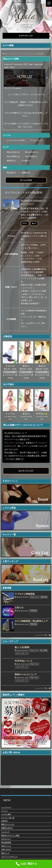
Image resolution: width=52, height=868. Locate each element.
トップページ (6, 807)
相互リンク (5, 853)
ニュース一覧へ (43, 635)
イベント (4, 811)
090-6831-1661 (26, 36)
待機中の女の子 (7, 828)
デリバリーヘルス (12, 443)
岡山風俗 (8, 433)
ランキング (5, 832)
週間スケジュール (8, 824)
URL (25, 223)
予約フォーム (6, 846)
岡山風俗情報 (6, 842)
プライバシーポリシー (9, 857)
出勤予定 (4, 821)
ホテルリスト (6, 839)
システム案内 (6, 814)
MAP (34, 223)
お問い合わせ (6, 849)
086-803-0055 (28, 204)
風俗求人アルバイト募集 (10, 835)
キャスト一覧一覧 (8, 818)
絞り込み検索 (26, 180)
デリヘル (28, 446)
